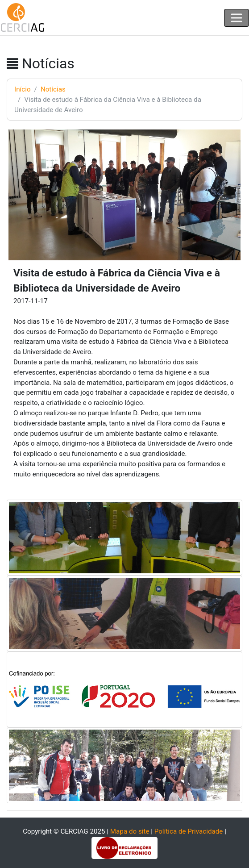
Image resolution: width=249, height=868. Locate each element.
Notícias (53, 89)
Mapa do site (130, 831)
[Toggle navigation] (237, 18)
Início (23, 89)
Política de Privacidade (189, 831)
